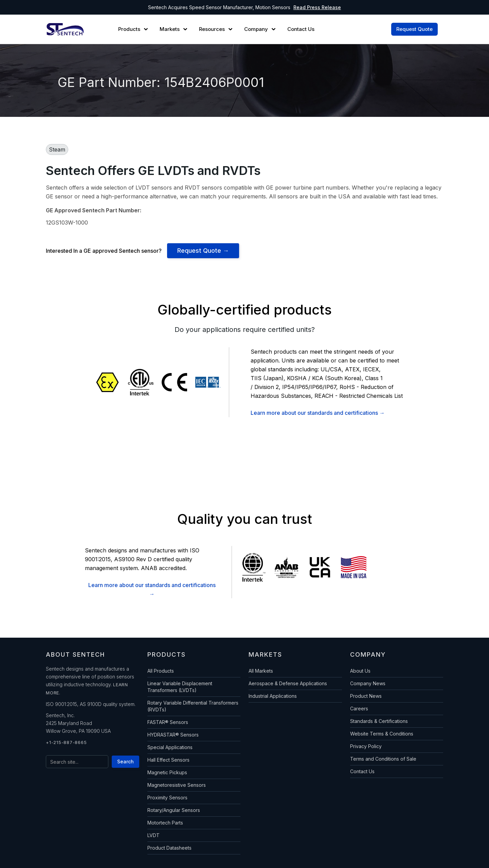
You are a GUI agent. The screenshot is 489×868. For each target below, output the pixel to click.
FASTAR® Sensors (168, 722)
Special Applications (170, 747)
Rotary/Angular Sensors (174, 810)
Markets (170, 29)
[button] (134, 29)
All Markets (261, 671)
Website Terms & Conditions (382, 734)
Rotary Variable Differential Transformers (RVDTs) (193, 706)
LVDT (153, 835)
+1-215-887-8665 (66, 742)
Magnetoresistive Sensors (177, 785)
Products (129, 29)
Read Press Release (317, 7)
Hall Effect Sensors (168, 760)
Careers (359, 708)
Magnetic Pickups (167, 772)
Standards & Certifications (379, 721)
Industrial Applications (273, 696)
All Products (161, 671)
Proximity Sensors (167, 798)
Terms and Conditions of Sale (383, 759)
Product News (366, 696)
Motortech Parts (165, 823)
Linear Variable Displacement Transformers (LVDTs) (180, 687)
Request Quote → (203, 251)
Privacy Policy (366, 746)
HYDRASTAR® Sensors (173, 735)
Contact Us (362, 771)
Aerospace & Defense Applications (288, 683)
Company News (368, 683)
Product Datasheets (169, 848)
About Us (360, 671)
